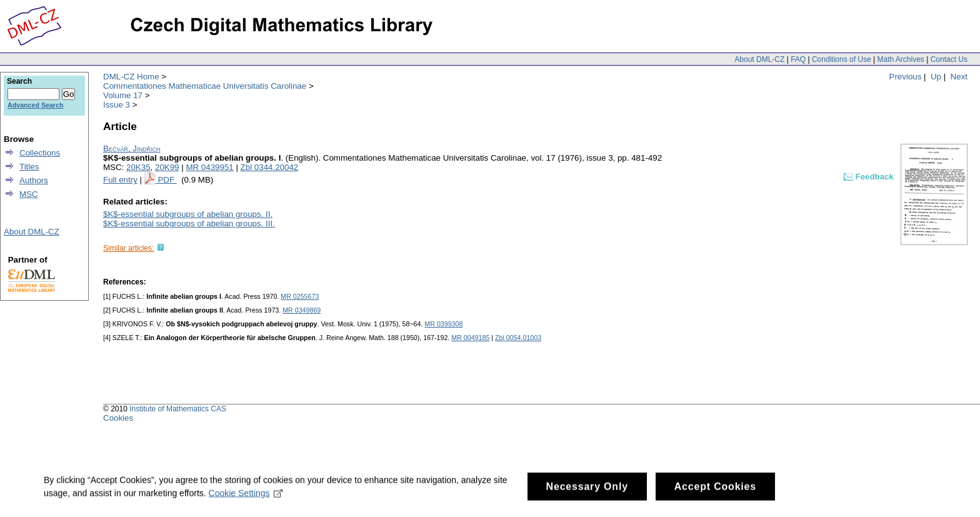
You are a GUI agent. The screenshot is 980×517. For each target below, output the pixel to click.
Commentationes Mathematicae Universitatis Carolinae (205, 86)
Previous (906, 77)
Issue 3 (117, 105)
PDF (167, 180)
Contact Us (949, 59)
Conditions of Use (842, 59)
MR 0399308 (443, 324)
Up (936, 77)
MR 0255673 (300, 296)
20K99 (167, 167)
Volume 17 (123, 95)
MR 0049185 (470, 338)
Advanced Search (35, 105)
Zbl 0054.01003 (518, 338)
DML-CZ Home (131, 77)
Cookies (118, 418)
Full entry (120, 180)
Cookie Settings (246, 502)
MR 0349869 (302, 310)
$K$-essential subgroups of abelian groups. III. (189, 223)
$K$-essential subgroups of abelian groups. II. (188, 214)
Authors (34, 180)
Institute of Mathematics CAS (178, 409)
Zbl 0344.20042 (270, 167)
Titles (29, 167)
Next (959, 77)
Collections (40, 153)
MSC (29, 194)
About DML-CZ (759, 59)
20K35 (138, 167)
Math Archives (900, 59)
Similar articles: (128, 248)
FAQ (798, 59)
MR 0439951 (209, 167)
